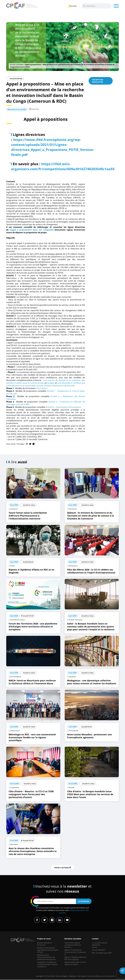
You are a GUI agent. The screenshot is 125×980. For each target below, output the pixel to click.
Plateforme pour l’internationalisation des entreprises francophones (46, 957)
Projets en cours (44, 939)
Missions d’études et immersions (44, 944)
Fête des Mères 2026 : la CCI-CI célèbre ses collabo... (75, 963)
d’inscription (42, 388)
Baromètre (14, 844)
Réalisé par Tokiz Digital (77, 976)
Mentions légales (62, 976)
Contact (95, 939)
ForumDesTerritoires (18, 620)
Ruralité (72, 788)
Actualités (20, 64)
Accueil (13, 64)
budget (51, 383)
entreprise (14, 509)
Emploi (71, 620)
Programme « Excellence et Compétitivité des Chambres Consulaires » (47, 964)
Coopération (15, 788)
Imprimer (34, 109)
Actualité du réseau (29, 505)
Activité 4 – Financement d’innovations (63, 407)
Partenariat (73, 509)
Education (72, 677)
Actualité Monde (15, 79)
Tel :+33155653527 (98, 950)
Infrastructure (15, 731)
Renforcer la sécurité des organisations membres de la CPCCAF (48, 950)
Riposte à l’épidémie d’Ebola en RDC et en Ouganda (76, 958)
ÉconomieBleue (16, 677)
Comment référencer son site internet (101, 976)
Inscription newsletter (97, 81)
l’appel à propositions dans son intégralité (32, 230)
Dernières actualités (73, 939)
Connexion (72, 6)
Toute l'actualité (63, 868)
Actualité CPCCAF (28, 616)
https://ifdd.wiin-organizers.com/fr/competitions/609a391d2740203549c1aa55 (66, 166)
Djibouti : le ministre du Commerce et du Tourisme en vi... (75, 952)
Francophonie (74, 731)
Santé (13, 566)
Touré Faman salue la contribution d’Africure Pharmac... (73, 945)
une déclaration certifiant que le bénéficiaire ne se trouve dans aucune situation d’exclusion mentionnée (46, 384)
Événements (73, 566)
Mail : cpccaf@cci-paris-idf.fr (102, 953)
